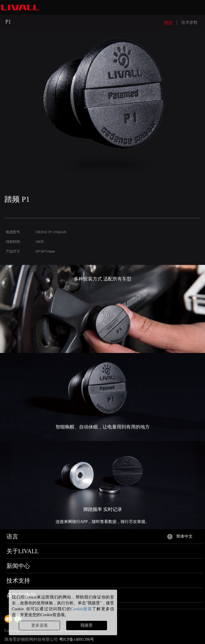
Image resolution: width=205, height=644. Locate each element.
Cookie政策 (81, 609)
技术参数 (189, 22)
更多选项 (39, 625)
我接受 (86, 625)
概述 (168, 22)
